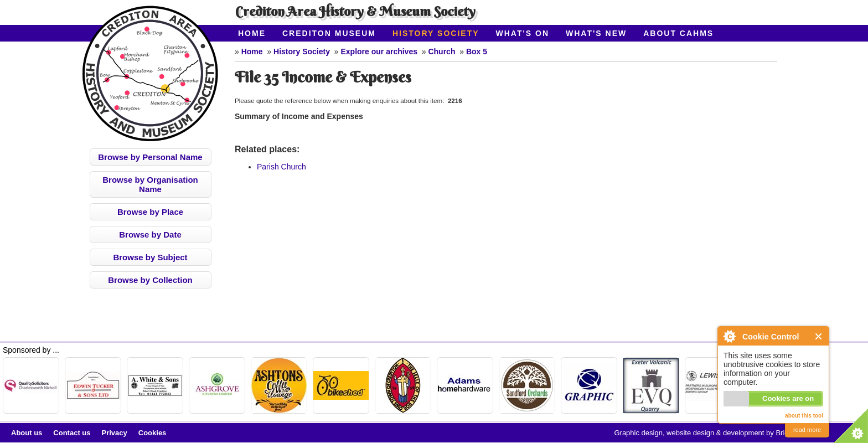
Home (252, 33)
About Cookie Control (729, 336)
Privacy (115, 433)
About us (27, 433)
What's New (596, 33)
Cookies (153, 433)
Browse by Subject (150, 257)
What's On (523, 33)
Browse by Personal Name (150, 157)
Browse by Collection (150, 280)
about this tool (804, 416)
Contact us (72, 433)
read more (807, 430)
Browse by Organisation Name (150, 184)
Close (819, 336)
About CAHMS (678, 33)
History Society (436, 33)
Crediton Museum (329, 33)
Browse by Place (150, 212)
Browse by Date (150, 235)
